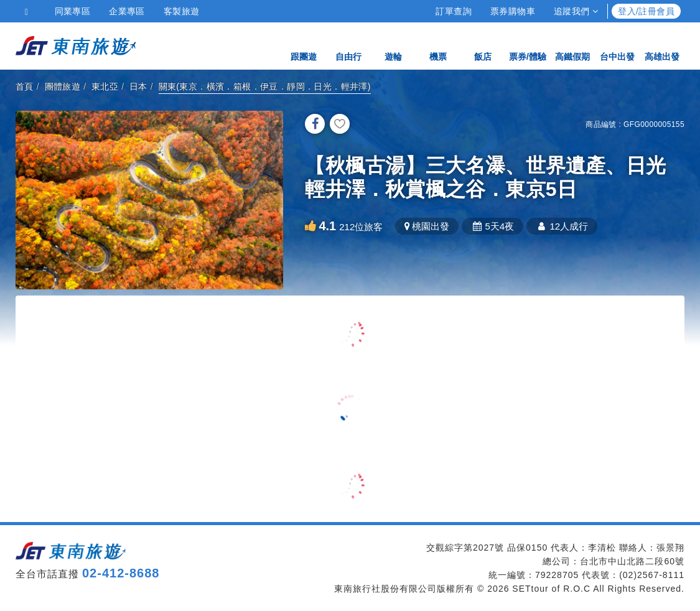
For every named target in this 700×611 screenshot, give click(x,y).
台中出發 (617, 45)
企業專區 (127, 11)
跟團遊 (304, 45)
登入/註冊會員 (646, 11)
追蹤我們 (576, 11)
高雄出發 (662, 45)
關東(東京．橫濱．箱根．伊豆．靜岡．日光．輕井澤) (265, 86)
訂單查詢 (454, 11)
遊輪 (393, 45)
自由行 (348, 45)
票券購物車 (513, 11)
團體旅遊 (63, 86)
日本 (138, 86)
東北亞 (105, 86)
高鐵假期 (572, 45)
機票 (438, 45)
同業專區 (73, 11)
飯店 (483, 45)
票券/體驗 (528, 45)
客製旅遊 (182, 11)
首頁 (25, 86)
